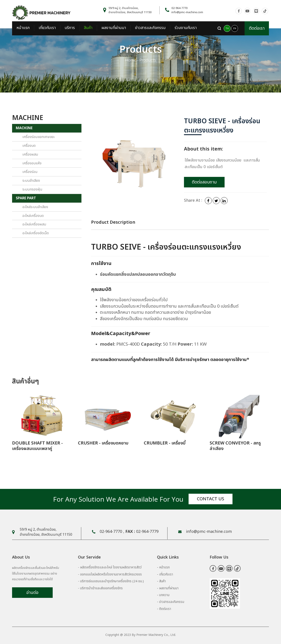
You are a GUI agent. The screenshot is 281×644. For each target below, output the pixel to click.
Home (131, 60)
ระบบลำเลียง (31, 181)
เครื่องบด (29, 146)
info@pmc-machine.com (187, 12)
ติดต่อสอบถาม (204, 182)
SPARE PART (26, 198)
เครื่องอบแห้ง (32, 163)
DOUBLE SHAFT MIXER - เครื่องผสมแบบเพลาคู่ (37, 446)
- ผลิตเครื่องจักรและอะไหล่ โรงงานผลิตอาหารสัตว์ (110, 567)
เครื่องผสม (30, 154)
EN (235, 28)
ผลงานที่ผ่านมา (114, 28)
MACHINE (24, 128)
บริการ (70, 28)
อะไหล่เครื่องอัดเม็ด (36, 233)
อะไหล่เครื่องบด (33, 216)
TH (227, 28)
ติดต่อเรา (257, 28)
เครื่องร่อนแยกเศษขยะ (39, 137)
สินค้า (88, 28)
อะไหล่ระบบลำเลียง (35, 207)
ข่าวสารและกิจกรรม (150, 28)
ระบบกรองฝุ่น (32, 189)
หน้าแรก (23, 28)
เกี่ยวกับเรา (47, 28)
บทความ (164, 595)
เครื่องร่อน (30, 172)
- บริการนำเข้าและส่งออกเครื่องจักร (100, 588)
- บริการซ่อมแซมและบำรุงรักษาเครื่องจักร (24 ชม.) (111, 581)
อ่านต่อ (32, 593)
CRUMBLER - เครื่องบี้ (165, 443)
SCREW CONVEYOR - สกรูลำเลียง (235, 446)
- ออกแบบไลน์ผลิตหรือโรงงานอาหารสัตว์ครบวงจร (110, 574)
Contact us (211, 499)
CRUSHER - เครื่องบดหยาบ (103, 443)
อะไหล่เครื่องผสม (34, 224)
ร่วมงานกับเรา (186, 28)
